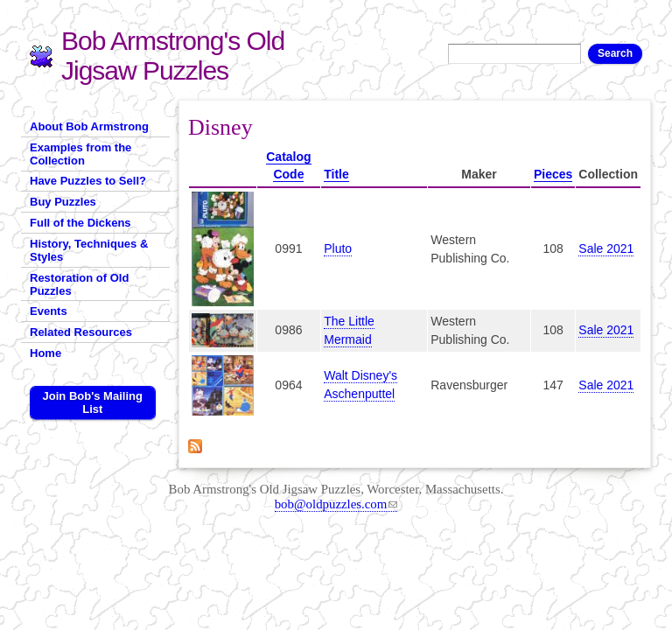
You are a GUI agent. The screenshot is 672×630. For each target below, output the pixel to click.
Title (336, 174)
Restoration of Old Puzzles (79, 284)
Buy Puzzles (63, 202)
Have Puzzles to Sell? (88, 181)
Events (49, 311)
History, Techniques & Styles (89, 250)
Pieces (553, 174)
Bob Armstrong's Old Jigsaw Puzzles (173, 56)
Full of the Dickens (80, 223)
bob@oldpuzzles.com (336, 504)
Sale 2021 (606, 248)
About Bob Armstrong (89, 126)
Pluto (338, 248)
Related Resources (81, 332)
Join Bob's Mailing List (93, 402)
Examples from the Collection (80, 154)
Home (45, 353)
